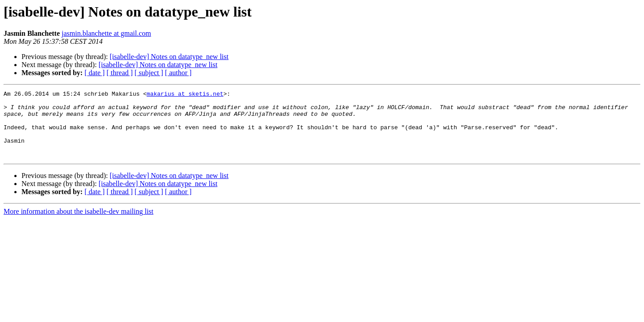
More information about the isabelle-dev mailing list (78, 225)
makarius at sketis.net (185, 95)
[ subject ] (149, 73)
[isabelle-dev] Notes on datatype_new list (169, 57)
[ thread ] (120, 73)
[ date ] (95, 73)
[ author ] (178, 73)
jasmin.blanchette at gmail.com (106, 33)
